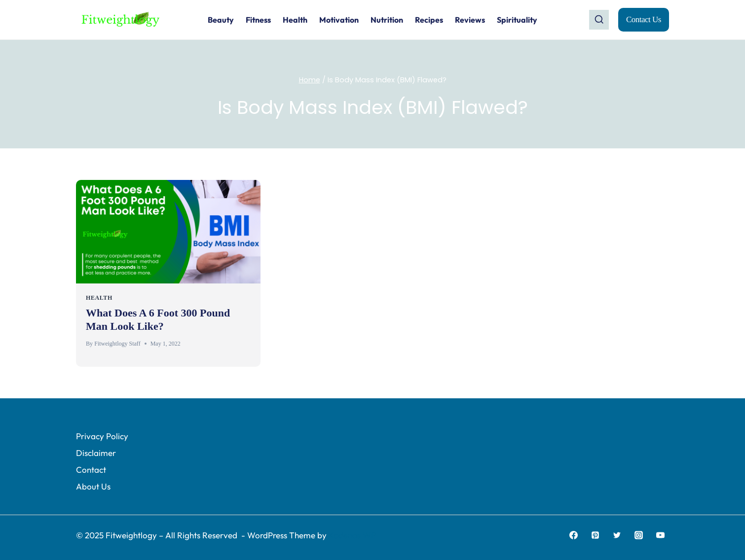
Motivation (339, 20)
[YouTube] (661, 535)
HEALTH (99, 298)
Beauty (221, 20)
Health (295, 20)
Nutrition (387, 20)
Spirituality (517, 20)
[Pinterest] (595, 535)
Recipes (429, 20)
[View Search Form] (599, 20)
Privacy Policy (102, 436)
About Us (93, 486)
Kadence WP (352, 535)
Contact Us (644, 19)
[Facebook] (573, 535)
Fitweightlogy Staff (117, 344)
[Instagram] (639, 535)
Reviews (470, 20)
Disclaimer (96, 453)
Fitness (258, 20)
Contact (91, 470)
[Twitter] (617, 535)
